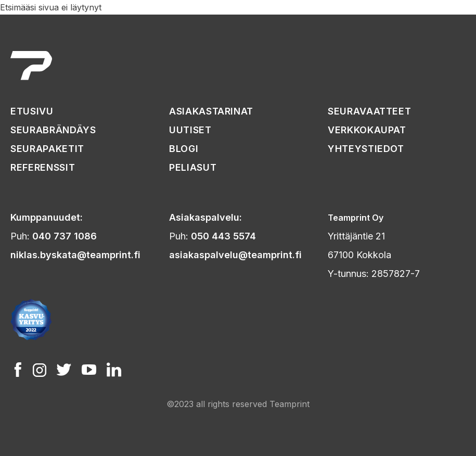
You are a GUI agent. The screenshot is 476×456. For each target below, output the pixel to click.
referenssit (43, 167)
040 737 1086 (65, 236)
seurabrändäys (53, 130)
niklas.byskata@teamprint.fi (75, 255)
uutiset (190, 130)
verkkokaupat (367, 130)
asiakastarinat (211, 111)
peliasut (193, 167)
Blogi (184, 149)
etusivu (32, 111)
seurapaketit (47, 149)
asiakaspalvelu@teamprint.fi (235, 255)
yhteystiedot (366, 149)
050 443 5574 (223, 236)
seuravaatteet (369, 111)
